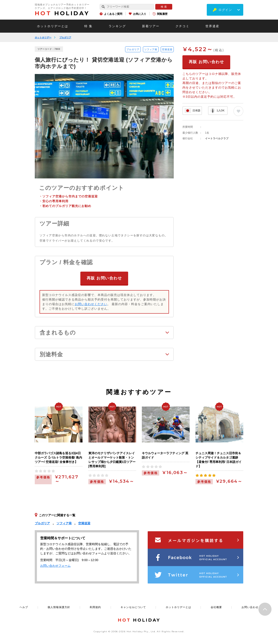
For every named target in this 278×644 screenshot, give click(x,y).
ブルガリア (65, 37)
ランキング (117, 26)
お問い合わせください (91, 304)
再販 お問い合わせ (104, 278)
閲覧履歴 (162, 14)
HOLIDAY (62, 13)
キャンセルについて (133, 607)
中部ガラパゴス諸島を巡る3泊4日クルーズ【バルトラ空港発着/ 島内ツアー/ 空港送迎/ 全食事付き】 (58, 457)
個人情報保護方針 (59, 607)
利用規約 (95, 607)
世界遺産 (212, 26)
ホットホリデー (43, 37)
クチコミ (182, 26)
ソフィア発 (151, 49)
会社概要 (216, 607)
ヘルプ (24, 607)
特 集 (88, 26)
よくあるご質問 (113, 14)
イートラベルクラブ (217, 138)
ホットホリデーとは (53, 26)
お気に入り (140, 14)
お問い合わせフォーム (55, 566)
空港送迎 (167, 49)
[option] (104, 126)
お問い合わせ (250, 607)
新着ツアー (151, 26)
